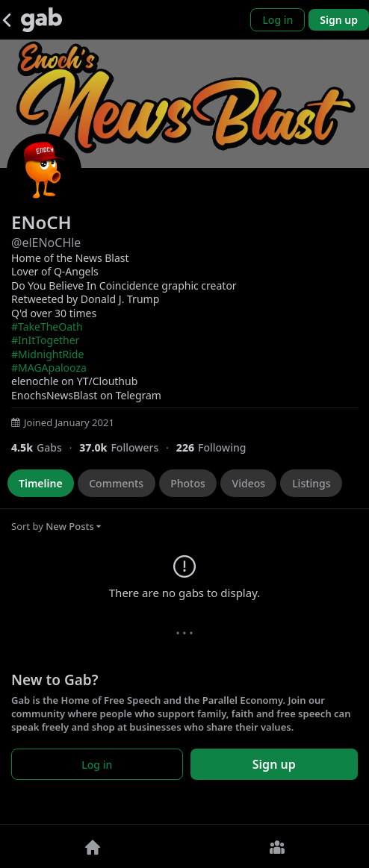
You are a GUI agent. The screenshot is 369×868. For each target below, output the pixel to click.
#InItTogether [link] (45, 340)
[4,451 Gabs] (45, 447)
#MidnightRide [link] (47, 354)
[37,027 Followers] (128, 447)
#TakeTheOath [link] (47, 327)
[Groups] (277, 846)
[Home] (92, 846)
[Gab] (41, 20)
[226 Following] (217, 447)
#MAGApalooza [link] (49, 368)
